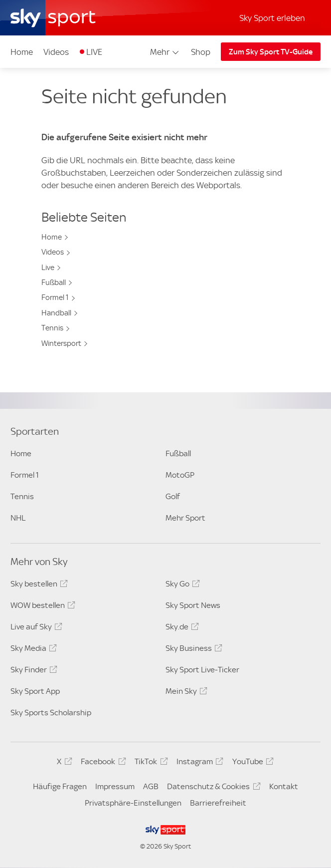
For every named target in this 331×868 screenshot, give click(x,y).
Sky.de (181, 628)
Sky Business (192, 650)
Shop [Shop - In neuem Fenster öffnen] (201, 52)
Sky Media (32, 650)
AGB (151, 786)
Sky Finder (32, 671)
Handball (56, 313)
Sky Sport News (193, 605)
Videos (56, 52)
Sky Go (181, 585)
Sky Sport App (35, 691)
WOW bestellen (41, 607)
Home (22, 52)
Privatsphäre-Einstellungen (133, 803)
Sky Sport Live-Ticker (202, 670)
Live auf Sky (35, 628)
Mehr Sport (185, 518)
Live (48, 268)
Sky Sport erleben (272, 18)
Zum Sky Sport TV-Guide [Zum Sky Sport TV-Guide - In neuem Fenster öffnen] (271, 52)
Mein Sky (185, 693)
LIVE (94, 52)
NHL (18, 518)
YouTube (251, 763)
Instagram (198, 763)
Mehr (165, 52)
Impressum (115, 786)
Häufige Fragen (60, 786)
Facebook (102, 763)
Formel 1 (55, 297)
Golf (173, 496)
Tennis (52, 328)
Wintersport (61, 343)
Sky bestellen (38, 585)
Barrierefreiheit (218, 803)
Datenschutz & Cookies (212, 788)
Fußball (54, 283)
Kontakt (284, 786)
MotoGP (180, 475)
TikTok (150, 763)
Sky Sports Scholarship (51, 713)
